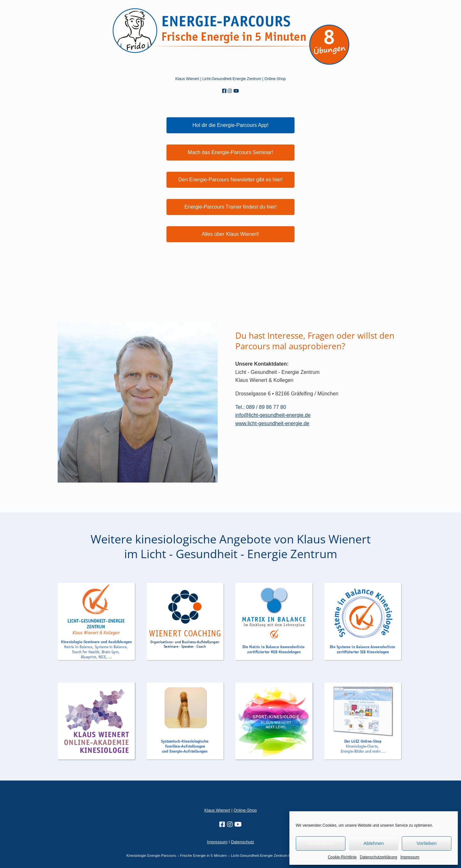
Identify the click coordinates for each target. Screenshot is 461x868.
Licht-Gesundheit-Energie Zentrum (232, 79)
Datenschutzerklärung (379, 857)
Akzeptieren (321, 843)
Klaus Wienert (187, 79)
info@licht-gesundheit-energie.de (273, 415)
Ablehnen (373, 843)
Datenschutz (242, 842)
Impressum (410, 857)
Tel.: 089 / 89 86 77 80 (261, 407)
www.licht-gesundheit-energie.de (272, 423)
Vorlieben (427, 843)
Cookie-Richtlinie (342, 857)
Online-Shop (245, 810)
